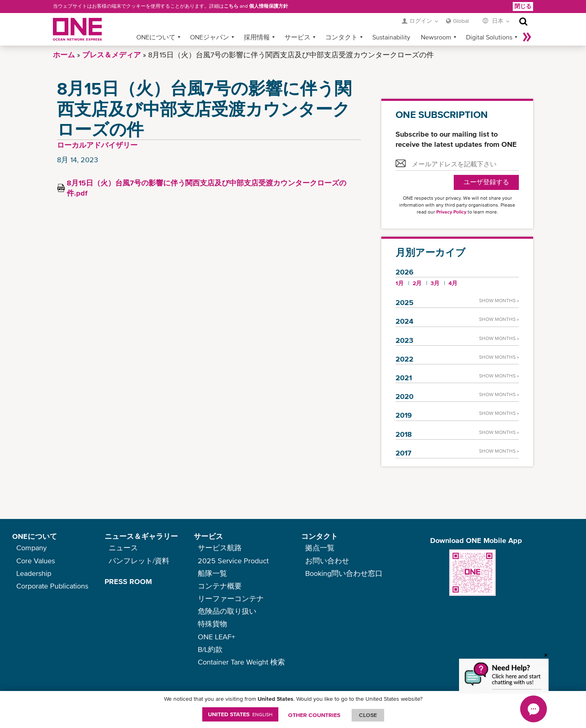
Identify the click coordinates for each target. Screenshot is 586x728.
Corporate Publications (52, 586)
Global (461, 21)
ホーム (64, 55)
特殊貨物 (212, 624)
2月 (417, 283)
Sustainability (391, 37)
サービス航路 (220, 548)
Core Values (36, 561)
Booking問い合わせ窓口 (344, 573)
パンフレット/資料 (139, 561)
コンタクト (341, 37)
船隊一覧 (212, 573)
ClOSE (368, 715)
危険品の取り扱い (227, 611)
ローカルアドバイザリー (97, 145)
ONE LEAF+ (216, 637)
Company (32, 548)
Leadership (34, 573)
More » (527, 37)
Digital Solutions (489, 37)
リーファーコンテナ (231, 598)
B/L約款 (210, 649)
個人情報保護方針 (269, 6)
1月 (400, 283)
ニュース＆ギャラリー (141, 536)
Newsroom (436, 37)
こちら (231, 6)
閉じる (523, 6)
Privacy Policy (451, 212)
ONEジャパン (210, 37)
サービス (297, 37)
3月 (435, 283)
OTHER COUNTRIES (314, 715)
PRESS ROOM (128, 581)
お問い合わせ (327, 561)
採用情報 (257, 37)
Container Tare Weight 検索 (241, 662)
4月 (453, 283)
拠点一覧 (320, 548)
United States (240, 714)
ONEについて (156, 37)
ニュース (123, 548)
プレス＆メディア (112, 55)
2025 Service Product (233, 561)
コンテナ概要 (220, 586)
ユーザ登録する (486, 182)
